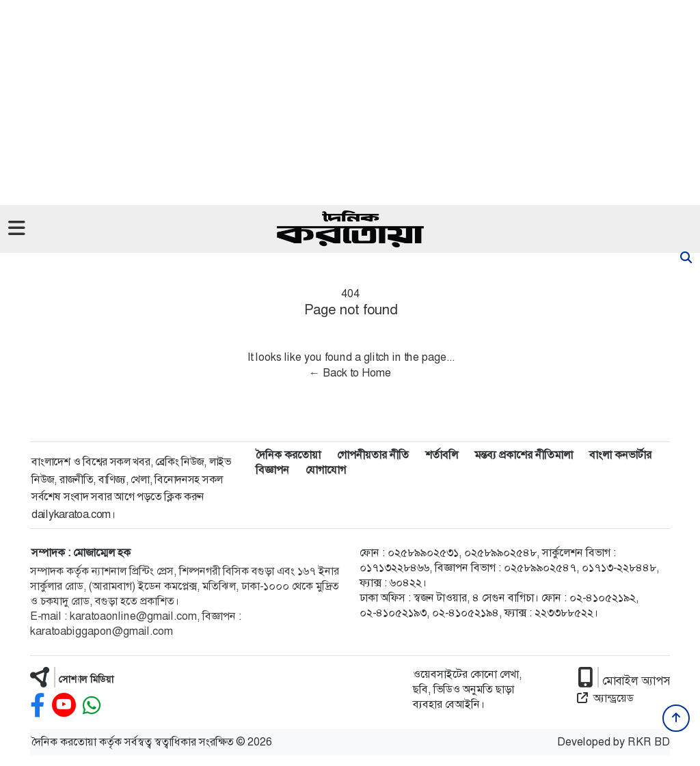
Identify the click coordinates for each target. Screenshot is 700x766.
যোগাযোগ (326, 470)
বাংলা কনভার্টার (620, 455)
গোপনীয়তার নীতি (373, 455)
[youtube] (64, 706)
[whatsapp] (92, 706)
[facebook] (38, 706)
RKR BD (649, 742)
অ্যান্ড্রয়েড (605, 698)
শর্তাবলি (442, 455)
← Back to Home (350, 373)
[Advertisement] (350, 102)
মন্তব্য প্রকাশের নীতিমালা (524, 455)
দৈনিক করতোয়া (288, 455)
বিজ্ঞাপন (272, 470)
